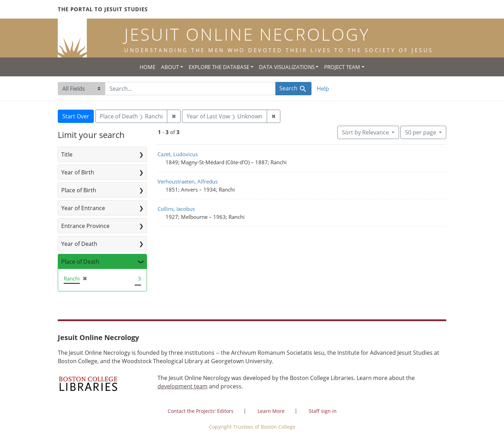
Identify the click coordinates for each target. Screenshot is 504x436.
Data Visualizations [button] (287, 67)
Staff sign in (323, 411)
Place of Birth (79, 190)
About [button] (170, 67)
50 (421, 132)
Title (67, 154)
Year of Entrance (83, 208)
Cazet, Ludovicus (178, 154)
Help (323, 89)
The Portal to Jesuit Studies (103, 9)
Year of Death (79, 244)
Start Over (76, 116)
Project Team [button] (342, 67)
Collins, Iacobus (176, 209)
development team (183, 386)
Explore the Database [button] (219, 67)
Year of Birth (78, 172)
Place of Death (80, 262)
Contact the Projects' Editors (201, 411)
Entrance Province (85, 226)
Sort (366, 132)
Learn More (271, 411)
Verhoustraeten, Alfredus (188, 181)
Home (148, 67)
